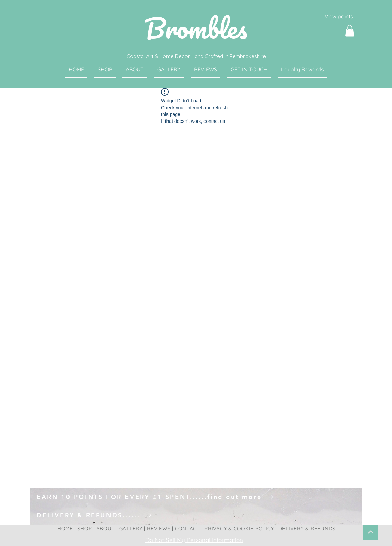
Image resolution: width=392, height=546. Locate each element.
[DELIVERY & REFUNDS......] (196, 515)
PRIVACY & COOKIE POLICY (239, 529)
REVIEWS (159, 529)
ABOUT (106, 529)
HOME (65, 529)
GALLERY (131, 529)
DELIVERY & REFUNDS (307, 529)
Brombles (196, 28)
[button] (350, 31)
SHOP (84, 529)
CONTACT (188, 529)
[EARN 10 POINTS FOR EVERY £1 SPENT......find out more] (196, 497)
